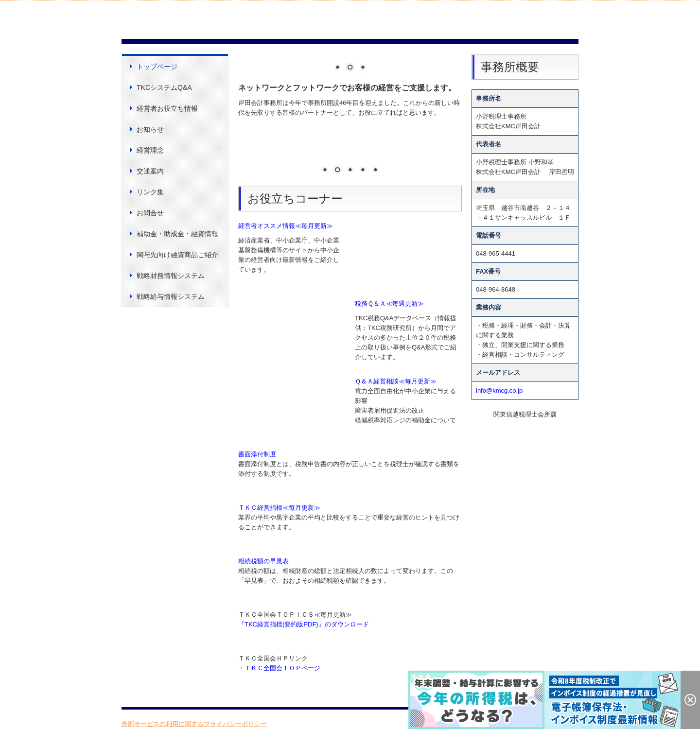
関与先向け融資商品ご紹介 (177, 255)
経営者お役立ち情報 (167, 108)
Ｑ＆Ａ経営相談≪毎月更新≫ (396, 381)
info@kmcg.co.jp (499, 391)
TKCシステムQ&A (164, 87)
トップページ (157, 67)
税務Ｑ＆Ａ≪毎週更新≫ (389, 304)
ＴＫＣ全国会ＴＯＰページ (282, 668)
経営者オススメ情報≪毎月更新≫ (286, 226)
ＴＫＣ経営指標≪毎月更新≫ (279, 508)
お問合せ (150, 213)
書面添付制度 (257, 454)
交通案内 (150, 171)
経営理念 (150, 150)
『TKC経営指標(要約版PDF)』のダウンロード (304, 624)
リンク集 (150, 192)
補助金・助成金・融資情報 (177, 234)
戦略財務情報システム (171, 276)
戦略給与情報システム (171, 296)
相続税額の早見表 (263, 561)
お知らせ (150, 129)
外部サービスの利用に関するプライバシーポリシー (194, 724)
